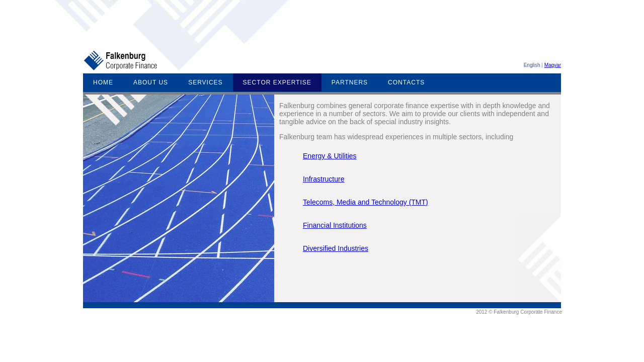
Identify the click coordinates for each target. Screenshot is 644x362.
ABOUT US (151, 82)
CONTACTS (406, 82)
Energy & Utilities (330, 156)
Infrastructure (324, 179)
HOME (103, 82)
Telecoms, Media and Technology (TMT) (366, 202)
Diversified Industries (336, 248)
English (532, 65)
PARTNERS (350, 82)
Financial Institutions (335, 225)
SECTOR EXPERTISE (277, 82)
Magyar (553, 65)
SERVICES (205, 82)
